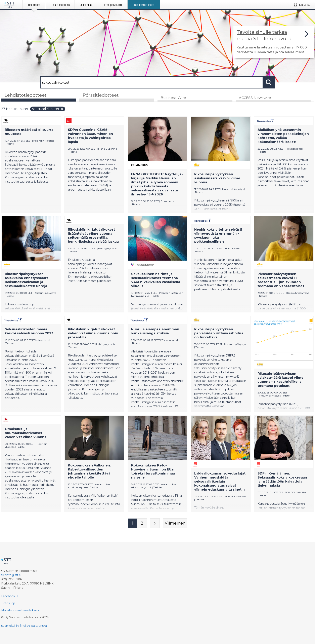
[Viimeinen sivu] (175, 523)
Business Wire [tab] (173, 98)
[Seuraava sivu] (155, 523)
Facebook (8, 596)
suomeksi (8, 626)
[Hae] (152, 82)
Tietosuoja (8, 603)
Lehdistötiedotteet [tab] (26, 95)
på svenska (39, 626)
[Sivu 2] (142, 523)
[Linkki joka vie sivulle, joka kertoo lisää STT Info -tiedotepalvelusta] (274, 42)
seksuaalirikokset (48, 109)
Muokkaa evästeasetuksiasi (20, 610)
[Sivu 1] (132, 523)
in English (23, 626)
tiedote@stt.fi (11, 575)
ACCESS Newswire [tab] (255, 98)
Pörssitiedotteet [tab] (101, 95)
